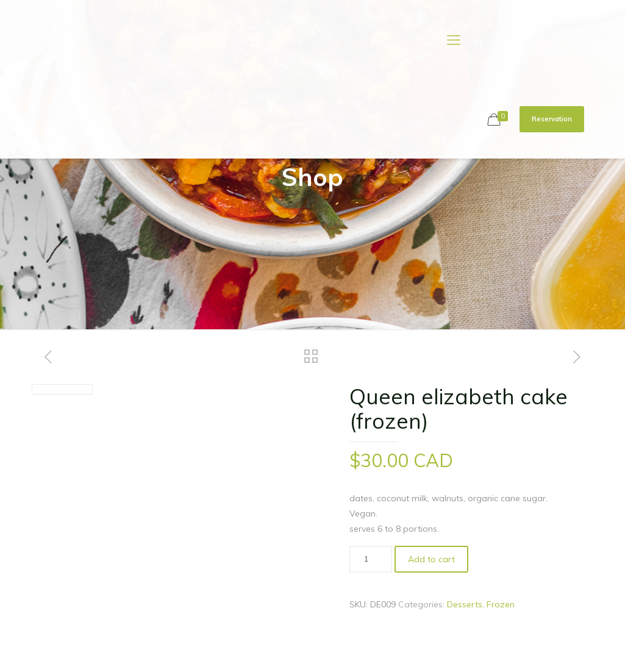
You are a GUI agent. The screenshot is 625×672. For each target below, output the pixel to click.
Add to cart (431, 559)
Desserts (465, 604)
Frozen (501, 604)
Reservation (552, 119)
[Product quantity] (371, 559)
